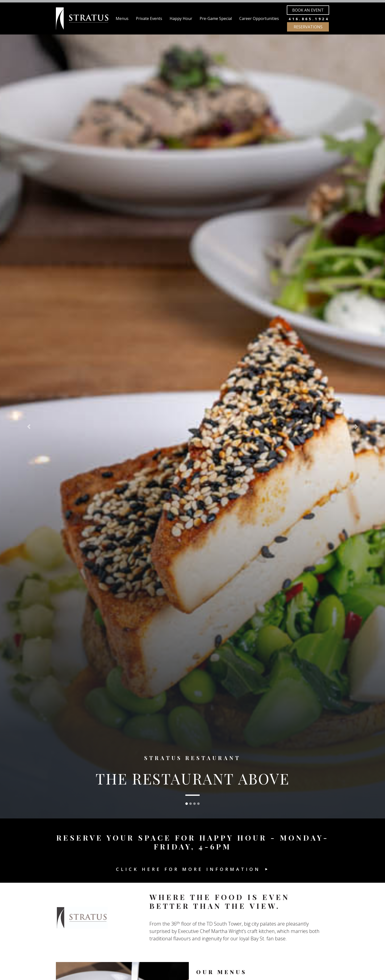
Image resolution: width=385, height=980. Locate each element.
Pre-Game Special (216, 18)
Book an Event (308, 10)
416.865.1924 (309, 19)
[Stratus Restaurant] (82, 18)
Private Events (149, 18)
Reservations (308, 27)
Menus (122, 18)
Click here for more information (188, 869)
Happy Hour (181, 18)
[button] (29, 426)
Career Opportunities (259, 18)
